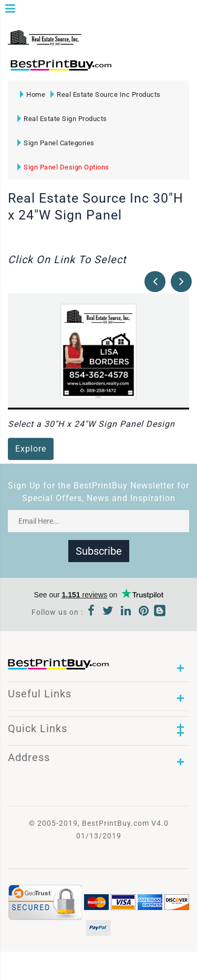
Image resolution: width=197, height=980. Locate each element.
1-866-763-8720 (132, 70)
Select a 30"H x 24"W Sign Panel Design (91, 424)
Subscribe (99, 551)
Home (33, 94)
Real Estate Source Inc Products (106, 94)
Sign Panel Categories (56, 143)
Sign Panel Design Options (63, 167)
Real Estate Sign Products (62, 119)
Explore (31, 449)
